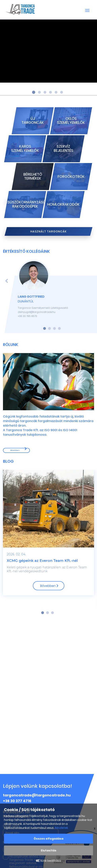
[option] (48, 536)
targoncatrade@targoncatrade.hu (37, 795)
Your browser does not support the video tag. (48, 51)
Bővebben (15, 450)
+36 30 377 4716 (17, 801)
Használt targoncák (48, 231)
